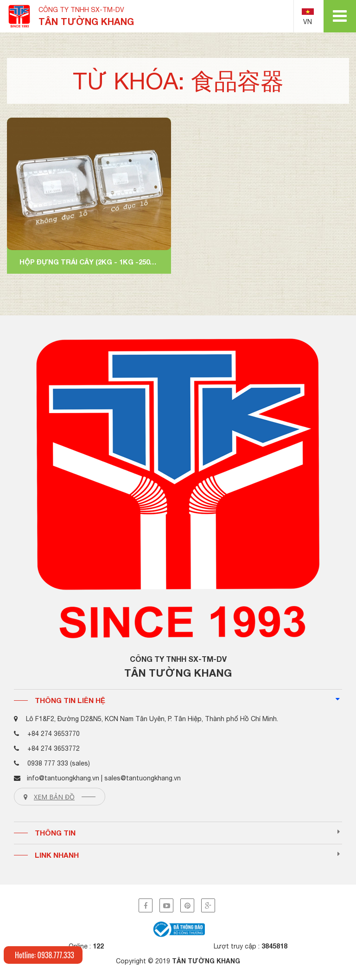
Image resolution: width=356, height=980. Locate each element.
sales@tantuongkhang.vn (143, 778)
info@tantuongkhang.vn (63, 778)
